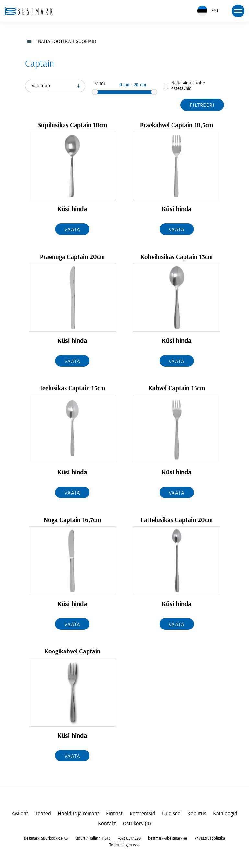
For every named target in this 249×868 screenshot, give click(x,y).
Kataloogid (225, 813)
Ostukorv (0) (137, 823)
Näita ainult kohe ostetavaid (188, 86)
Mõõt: (101, 84)
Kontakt (107, 823)
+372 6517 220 (129, 838)
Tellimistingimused (124, 845)
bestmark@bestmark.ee (168, 838)
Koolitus (197, 813)
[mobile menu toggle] (238, 11)
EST (208, 11)
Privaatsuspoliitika (210, 838)
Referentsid (142, 813)
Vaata (72, 230)
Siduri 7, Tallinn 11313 (93, 838)
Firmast (114, 813)
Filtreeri (202, 105)
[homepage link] (29, 11)
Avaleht (20, 813)
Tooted (43, 813)
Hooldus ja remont (78, 813)
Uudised (171, 813)
